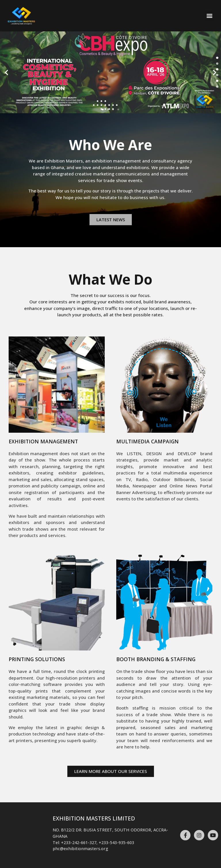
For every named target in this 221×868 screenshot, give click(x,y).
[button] (209, 16)
